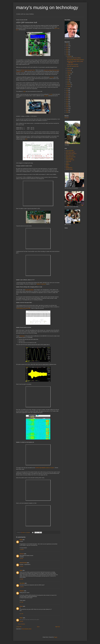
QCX (17, 30)
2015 (67, 96)
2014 (67, 98)
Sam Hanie (22, 583)
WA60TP (68, 165)
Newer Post (19, 627)
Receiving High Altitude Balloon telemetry (75, 60)
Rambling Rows (69, 168)
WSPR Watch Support (70, 152)
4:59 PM (21, 621)
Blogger (56, 637)
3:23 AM (21, 579)
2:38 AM (21, 566)
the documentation (29, 290)
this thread (22, 336)
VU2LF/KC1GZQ (23, 563)
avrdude (46, 96)
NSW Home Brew (69, 158)
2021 (67, 53)
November (69, 68)
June (68, 78)
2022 (67, 51)
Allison (21, 606)
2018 (67, 91)
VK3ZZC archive (69, 169)
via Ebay (52, 77)
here (24, 91)
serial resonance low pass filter (23, 308)
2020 (67, 55)
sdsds (21, 570)
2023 (67, 49)
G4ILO (67, 166)
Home (38, 627)
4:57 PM (21, 614)
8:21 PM (21, 602)
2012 (67, 101)
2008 (67, 109)
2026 (67, 44)
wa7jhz (67, 163)
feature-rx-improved (41, 284)
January (69, 87)
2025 (67, 46)
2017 (67, 92)
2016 (67, 94)
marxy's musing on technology (47, 7)
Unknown (22, 554)
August (69, 74)
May (68, 79)
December (69, 56)
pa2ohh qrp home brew (71, 157)
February (69, 85)
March (69, 83)
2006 (67, 112)
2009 (67, 107)
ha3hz (21, 540)
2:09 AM (21, 559)
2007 (67, 110)
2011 (67, 103)
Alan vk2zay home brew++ (71, 154)
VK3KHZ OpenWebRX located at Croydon (45, 468)
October (69, 70)
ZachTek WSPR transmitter (72, 64)
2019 (67, 89)
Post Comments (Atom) (27, 629)
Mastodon (67, 118)
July (68, 76)
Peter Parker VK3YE (70, 155)
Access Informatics (70, 150)
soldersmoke (68, 161)
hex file (50, 94)
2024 (67, 48)
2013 (67, 100)
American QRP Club (70, 160)
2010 (67, 105)
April (68, 81)
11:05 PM (22, 550)
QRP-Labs (57, 28)
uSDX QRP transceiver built (73, 66)
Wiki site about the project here (28, 70)
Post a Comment (22, 624)
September (70, 72)
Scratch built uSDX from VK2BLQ (74, 58)
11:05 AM (22, 587)
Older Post (57, 627)
